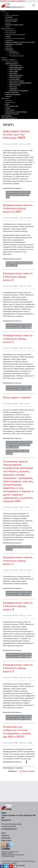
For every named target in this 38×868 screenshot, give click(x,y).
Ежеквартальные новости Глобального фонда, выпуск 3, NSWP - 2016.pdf (19, 718)
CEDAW (8, 37)
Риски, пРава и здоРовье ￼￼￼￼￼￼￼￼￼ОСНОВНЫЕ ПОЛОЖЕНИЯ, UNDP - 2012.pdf (19, 445)
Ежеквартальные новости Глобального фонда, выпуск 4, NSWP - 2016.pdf (19, 656)
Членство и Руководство (12, 15)
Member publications (12, 93)
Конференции (9, 40)
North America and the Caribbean (16, 112)
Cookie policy (6, 838)
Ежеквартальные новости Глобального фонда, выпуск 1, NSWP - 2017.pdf (19, 593)
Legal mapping (6, 116)
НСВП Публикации (11, 33)
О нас (4, 11)
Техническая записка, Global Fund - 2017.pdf (19, 548)
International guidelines (13, 95)
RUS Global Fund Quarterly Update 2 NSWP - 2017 (19, 264)
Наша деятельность (8, 29)
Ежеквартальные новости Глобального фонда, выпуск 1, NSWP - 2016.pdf (19, 388)
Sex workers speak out (9, 118)
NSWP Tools (13, 87)
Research (8, 96)
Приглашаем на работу (12, 19)
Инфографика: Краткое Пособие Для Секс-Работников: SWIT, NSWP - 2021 (18, 195)
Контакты (8, 23)
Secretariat (9, 17)
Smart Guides (14, 71)
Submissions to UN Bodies (14, 44)
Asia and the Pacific (12, 106)
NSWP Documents (15, 85)
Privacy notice (6, 840)
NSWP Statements (15, 77)
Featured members (11, 21)
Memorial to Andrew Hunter (14, 25)
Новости (4, 58)
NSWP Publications (12, 64)
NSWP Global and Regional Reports (20, 83)
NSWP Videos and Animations (19, 91)
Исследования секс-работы (17, 56)
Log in (4, 833)
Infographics (13, 89)
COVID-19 (9, 46)
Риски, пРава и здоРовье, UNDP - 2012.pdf (17, 452)
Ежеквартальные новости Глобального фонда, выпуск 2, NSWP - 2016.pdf (19, 326)
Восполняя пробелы (15, 54)
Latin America (10, 110)
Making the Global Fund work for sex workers (20, 42)
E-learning (9, 48)
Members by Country (12, 114)
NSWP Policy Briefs (15, 69)
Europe (8, 108)
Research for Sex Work (17, 81)
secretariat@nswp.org (9, 829)
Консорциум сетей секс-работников (15, 35)
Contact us (5, 835)
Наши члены (6, 98)
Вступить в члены (10, 102)
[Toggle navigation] (34, 5)
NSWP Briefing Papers (16, 68)
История (8, 27)
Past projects (10, 50)
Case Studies (13, 73)
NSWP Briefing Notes (16, 75)
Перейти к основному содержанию (13, 1)
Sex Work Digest (15, 79)
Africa (7, 104)
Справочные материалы (9, 60)
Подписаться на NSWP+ (4, 777)
